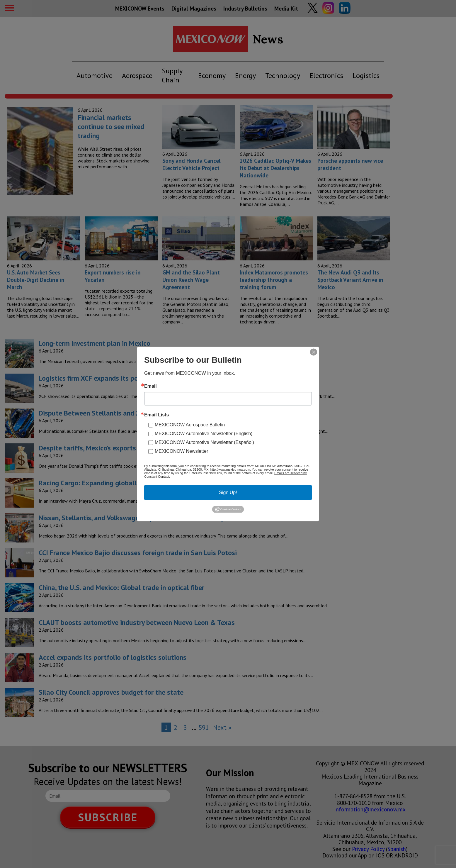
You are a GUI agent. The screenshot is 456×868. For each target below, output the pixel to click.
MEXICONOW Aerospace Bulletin (190, 425)
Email (150, 386)
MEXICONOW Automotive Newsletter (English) (204, 434)
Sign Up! (228, 493)
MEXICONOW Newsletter (181, 451)
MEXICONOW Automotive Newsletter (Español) (204, 442)
